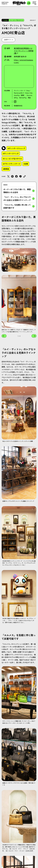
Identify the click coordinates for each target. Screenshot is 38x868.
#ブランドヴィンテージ (12, 164)
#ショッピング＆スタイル (12, 159)
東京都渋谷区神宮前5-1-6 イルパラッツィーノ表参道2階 (24, 51)
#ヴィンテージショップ (16, 148)
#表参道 (6, 169)
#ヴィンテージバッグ (11, 153)
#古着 (26, 164)
